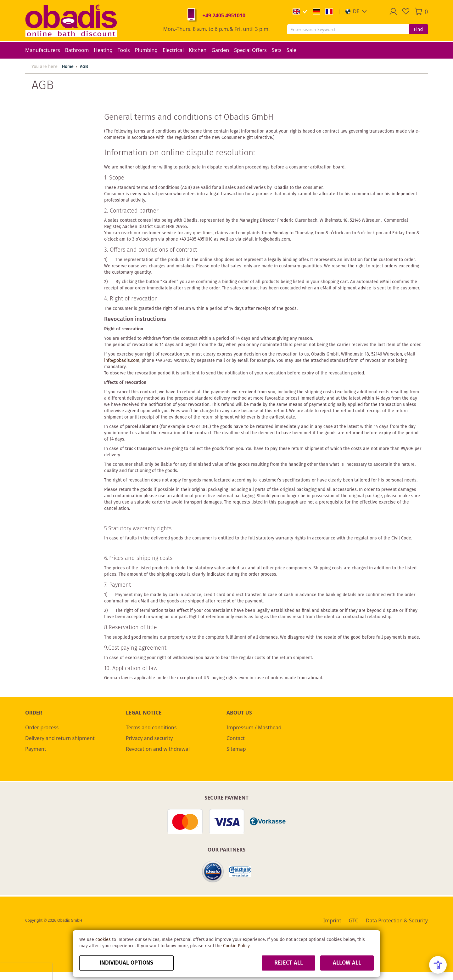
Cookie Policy (236, 946)
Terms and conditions (151, 727)
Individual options (126, 963)
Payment (36, 749)
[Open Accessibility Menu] (438, 965)
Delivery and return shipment (60, 738)
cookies (103, 940)
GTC (353, 920)
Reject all (289, 963)
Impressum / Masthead (254, 727)
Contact (236, 738)
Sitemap (236, 749)
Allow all (347, 963)
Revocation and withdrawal (158, 749)
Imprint (332, 920)
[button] (356, 11)
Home (68, 67)
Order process (42, 727)
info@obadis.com (122, 361)
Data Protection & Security (397, 920)
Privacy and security (149, 738)
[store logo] (71, 20)
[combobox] (348, 29)
